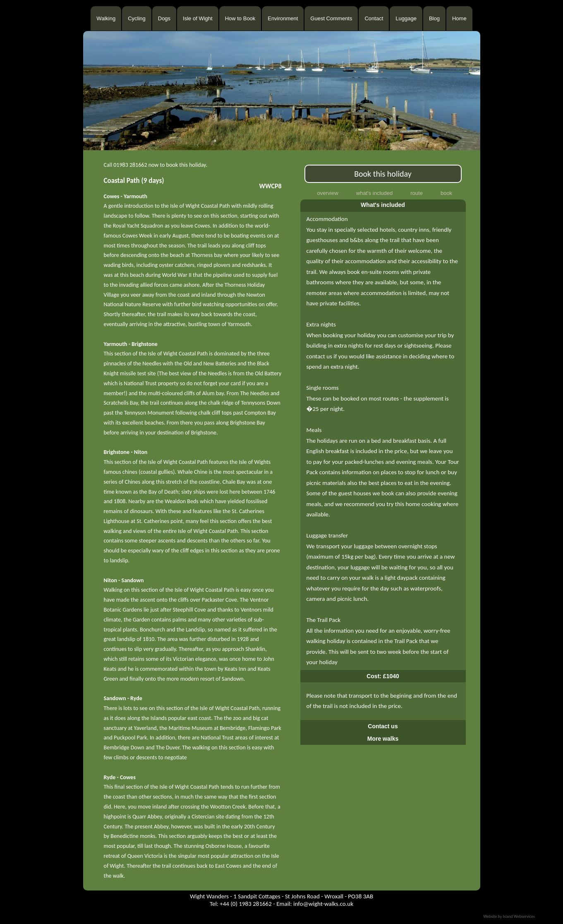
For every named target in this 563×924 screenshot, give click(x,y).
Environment (283, 18)
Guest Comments (331, 18)
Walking (106, 18)
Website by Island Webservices (509, 916)
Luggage (406, 18)
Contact (374, 18)
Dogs (164, 18)
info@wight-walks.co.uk (323, 904)
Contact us (383, 726)
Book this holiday (383, 174)
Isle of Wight (198, 18)
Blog (434, 18)
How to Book (240, 18)
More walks (383, 739)
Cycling (137, 18)
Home (459, 18)
